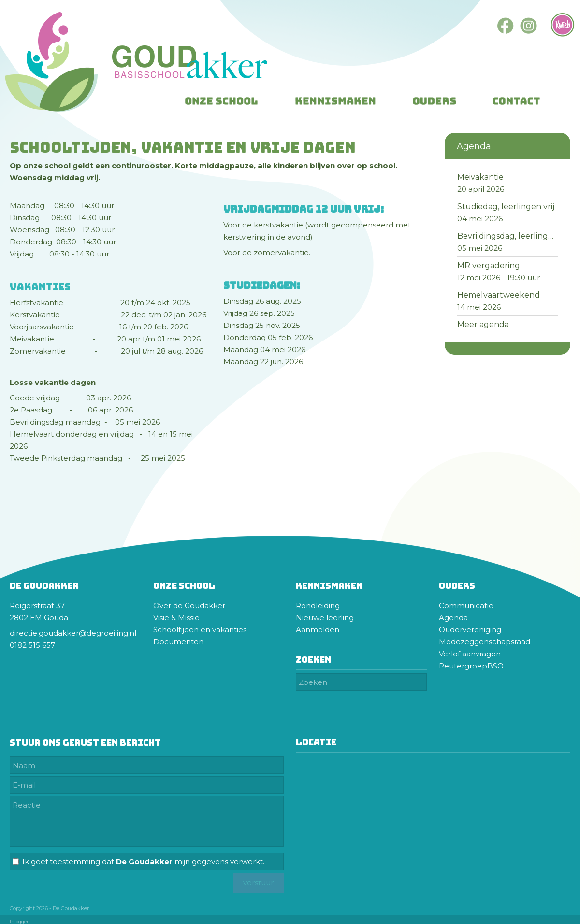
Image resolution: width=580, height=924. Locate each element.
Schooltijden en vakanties (200, 630)
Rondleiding (318, 605)
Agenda (453, 618)
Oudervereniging (470, 630)
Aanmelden (318, 630)
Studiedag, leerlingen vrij (506, 206)
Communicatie (466, 605)
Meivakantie (480, 177)
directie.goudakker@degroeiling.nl (74, 633)
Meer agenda (483, 324)
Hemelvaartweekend (499, 295)
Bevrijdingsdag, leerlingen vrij (514, 236)
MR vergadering (489, 265)
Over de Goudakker (189, 605)
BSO (495, 666)
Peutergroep (463, 666)
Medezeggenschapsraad (486, 642)
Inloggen (20, 921)
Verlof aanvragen (470, 654)
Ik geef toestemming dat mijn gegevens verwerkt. (143, 861)
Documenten (178, 642)
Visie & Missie (176, 618)
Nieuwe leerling (325, 618)
